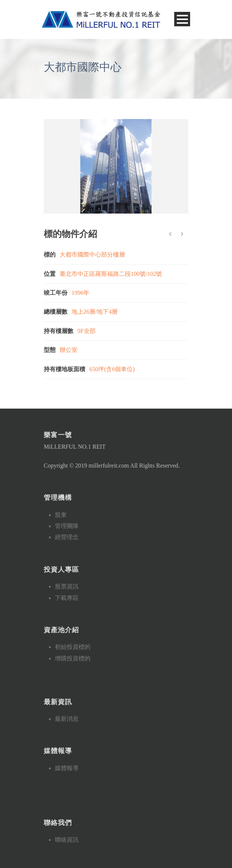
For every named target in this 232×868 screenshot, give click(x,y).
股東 (61, 515)
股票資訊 (67, 586)
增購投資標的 (73, 658)
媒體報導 (67, 768)
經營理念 (67, 537)
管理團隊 (67, 526)
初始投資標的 (73, 647)
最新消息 (67, 719)
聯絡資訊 (67, 840)
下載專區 (67, 598)
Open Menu (182, 19)
